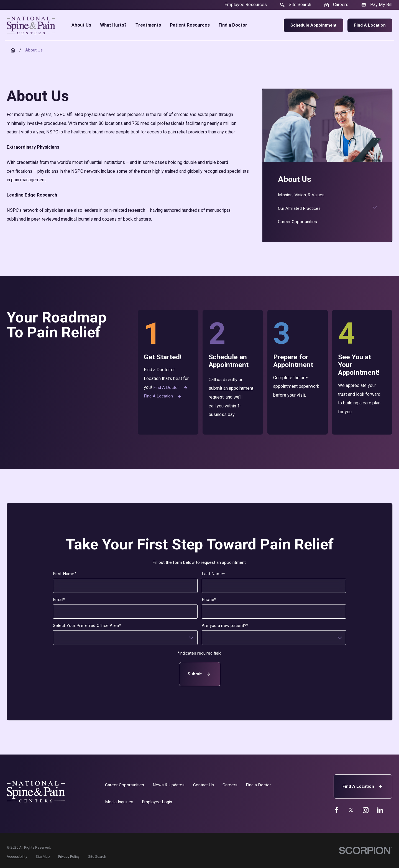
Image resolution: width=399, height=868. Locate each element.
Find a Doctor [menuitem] (233, 25)
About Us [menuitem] (81, 25)
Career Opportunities (125, 785)
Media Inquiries (119, 802)
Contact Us (204, 785)
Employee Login (157, 802)
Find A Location (363, 786)
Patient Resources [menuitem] (190, 25)
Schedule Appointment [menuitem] (313, 25)
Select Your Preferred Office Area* (87, 626)
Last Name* (213, 574)
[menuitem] (327, 195)
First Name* (65, 574)
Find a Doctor (171, 388)
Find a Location (370, 25)
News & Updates (169, 785)
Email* (59, 600)
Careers (230, 785)
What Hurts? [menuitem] (113, 25)
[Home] (31, 25)
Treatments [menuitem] (148, 25)
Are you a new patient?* (225, 626)
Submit (199, 674)
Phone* (209, 600)
